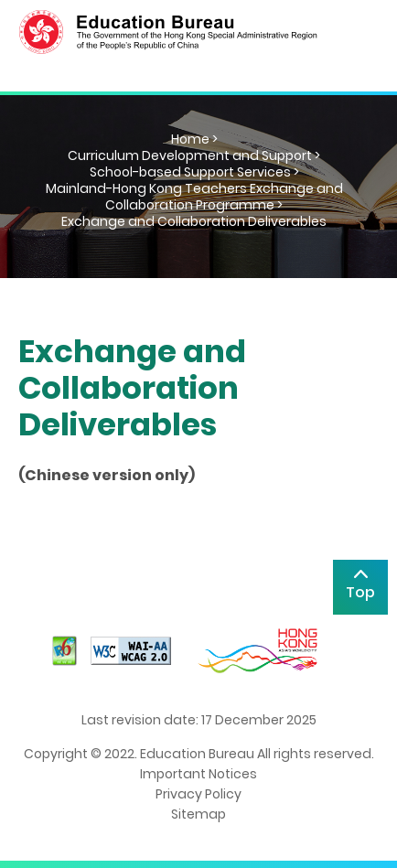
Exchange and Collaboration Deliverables (194, 221)
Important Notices (198, 774)
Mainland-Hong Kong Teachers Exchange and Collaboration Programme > (194, 197)
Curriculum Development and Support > (194, 155)
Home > (194, 139)
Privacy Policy (198, 794)
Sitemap (198, 814)
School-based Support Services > (194, 172)
